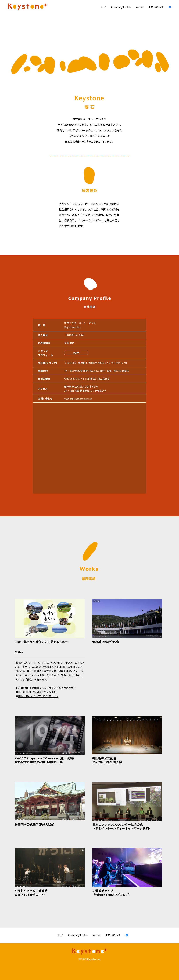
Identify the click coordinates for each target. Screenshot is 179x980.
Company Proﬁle (121, 7)
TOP (103, 7)
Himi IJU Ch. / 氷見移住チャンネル (37, 692)
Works (140, 7)
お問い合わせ (156, 7)
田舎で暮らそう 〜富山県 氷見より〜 (38, 696)
